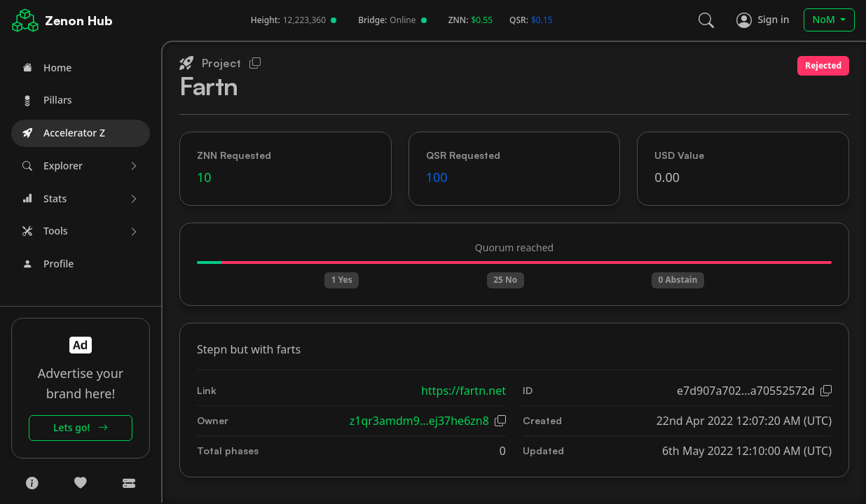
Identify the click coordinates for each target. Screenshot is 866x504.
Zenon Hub (79, 20)
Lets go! (81, 427)
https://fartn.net (463, 391)
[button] (81, 166)
